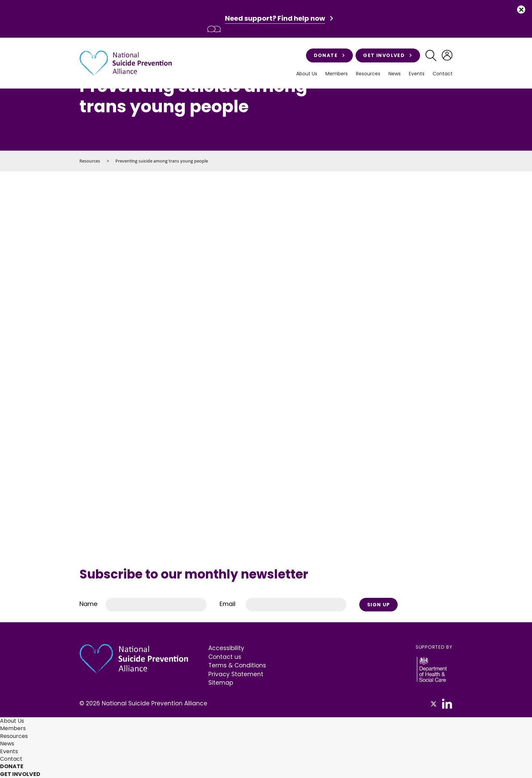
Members (337, 74)
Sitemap (221, 683)
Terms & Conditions (237, 665)
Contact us (225, 657)
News (395, 74)
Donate (329, 55)
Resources (368, 74)
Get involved (388, 55)
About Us (307, 74)
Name (88, 604)
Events (417, 74)
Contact (443, 74)
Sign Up (379, 605)
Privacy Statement (236, 674)
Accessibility (226, 648)
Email (227, 604)
